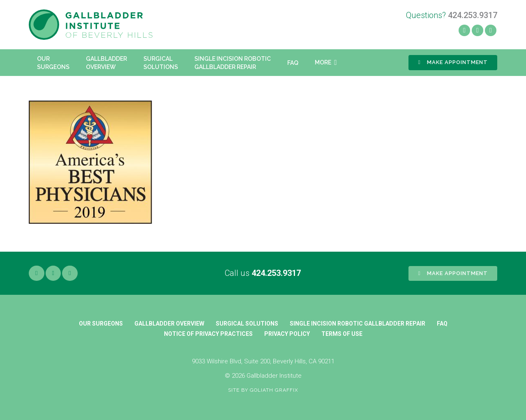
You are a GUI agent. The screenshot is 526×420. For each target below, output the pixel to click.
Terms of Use (342, 334)
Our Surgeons (101, 324)
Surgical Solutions (247, 324)
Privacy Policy (287, 334)
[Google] (70, 273)
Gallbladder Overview (169, 324)
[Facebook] (464, 30)
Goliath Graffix (274, 390)
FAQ (442, 324)
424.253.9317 (276, 273)
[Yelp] (478, 30)
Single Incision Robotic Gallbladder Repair (358, 324)
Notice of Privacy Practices (208, 334)
